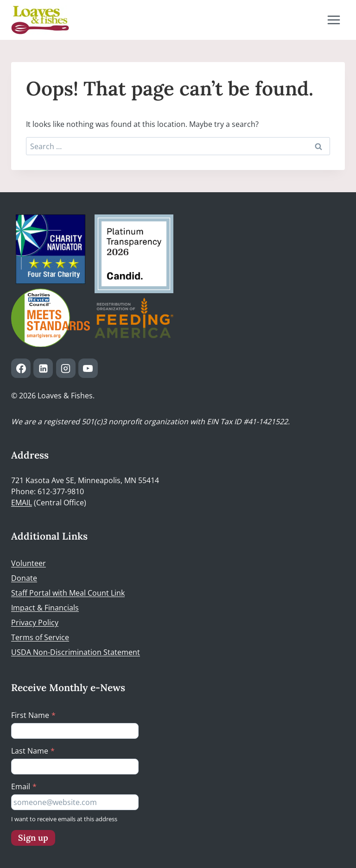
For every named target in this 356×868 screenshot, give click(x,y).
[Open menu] (334, 20)
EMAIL (22, 503)
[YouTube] (88, 368)
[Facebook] (21, 368)
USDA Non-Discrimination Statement (76, 652)
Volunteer (29, 563)
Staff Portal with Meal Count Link (68, 593)
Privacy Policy (35, 623)
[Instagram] (66, 368)
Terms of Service (40, 637)
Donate (24, 578)
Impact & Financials (45, 608)
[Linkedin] (43, 368)
